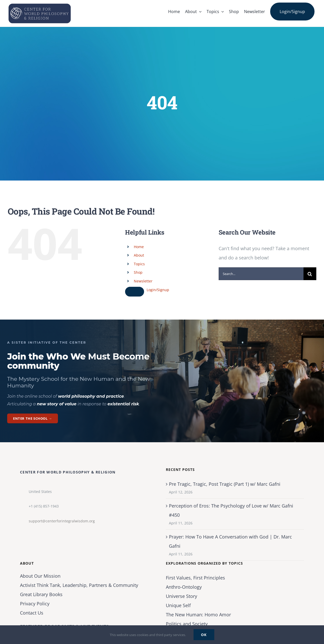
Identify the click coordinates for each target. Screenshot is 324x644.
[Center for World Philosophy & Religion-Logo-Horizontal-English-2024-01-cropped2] (40, 5)
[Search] (310, 274)
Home (139, 247)
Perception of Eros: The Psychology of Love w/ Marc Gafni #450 (231, 510)
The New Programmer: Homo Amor (198, 615)
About (139, 255)
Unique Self (178, 605)
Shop (138, 272)
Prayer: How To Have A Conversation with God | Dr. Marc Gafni (230, 541)
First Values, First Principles (195, 578)
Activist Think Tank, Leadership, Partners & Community (79, 585)
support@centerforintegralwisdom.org (62, 521)
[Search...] (261, 274)
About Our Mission (40, 576)
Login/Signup (158, 290)
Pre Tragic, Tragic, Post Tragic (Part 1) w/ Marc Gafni (225, 484)
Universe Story (181, 596)
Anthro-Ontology (184, 587)
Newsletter (143, 281)
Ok (204, 635)
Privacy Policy (35, 604)
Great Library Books (41, 594)
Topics (139, 264)
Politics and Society (187, 624)
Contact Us (32, 613)
